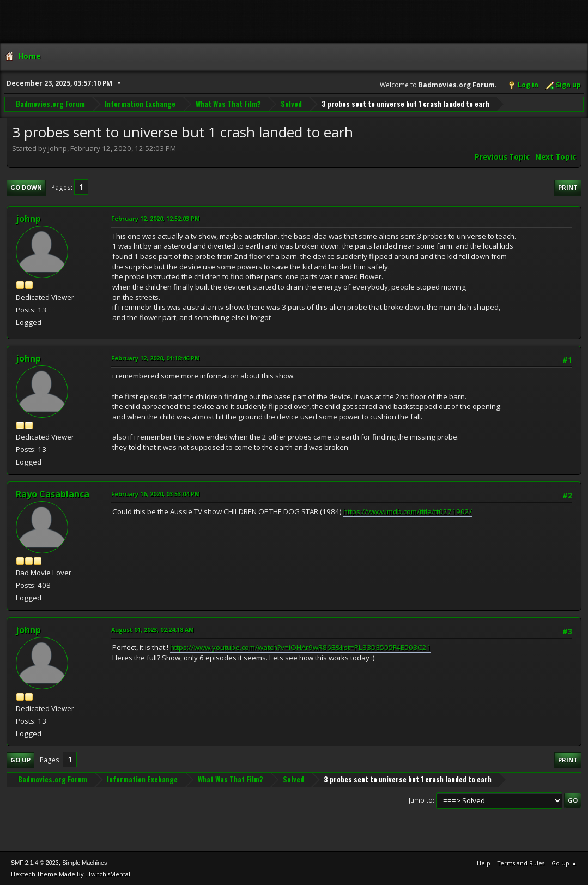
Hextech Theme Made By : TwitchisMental (71, 874)
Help (484, 863)
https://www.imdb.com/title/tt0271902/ (408, 511)
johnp (28, 219)
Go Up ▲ (564, 863)
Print (568, 187)
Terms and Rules (521, 863)
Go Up (20, 760)
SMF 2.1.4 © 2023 (35, 863)
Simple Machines (84, 863)
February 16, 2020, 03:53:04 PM (156, 494)
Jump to (421, 800)
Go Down (26, 187)
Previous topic (502, 157)
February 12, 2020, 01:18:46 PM (156, 358)
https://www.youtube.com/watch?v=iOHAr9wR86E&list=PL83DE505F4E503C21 (301, 647)
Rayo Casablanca (53, 494)
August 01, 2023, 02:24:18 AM (153, 630)
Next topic (556, 157)
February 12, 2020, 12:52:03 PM (156, 218)
